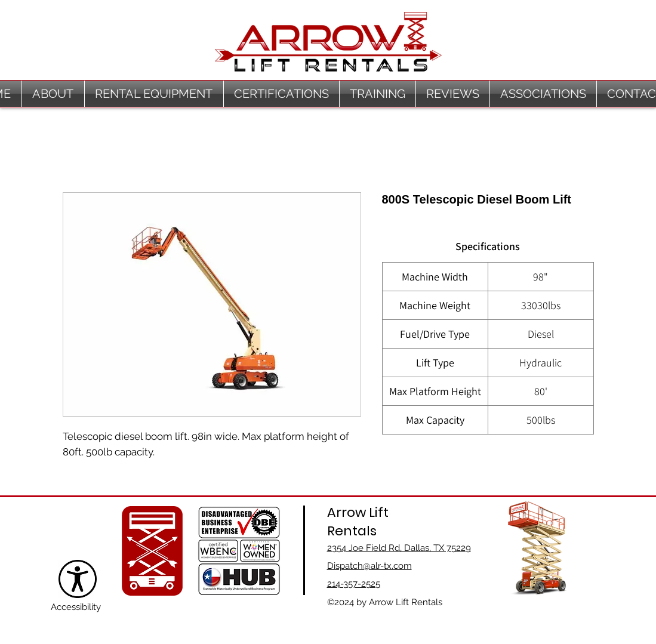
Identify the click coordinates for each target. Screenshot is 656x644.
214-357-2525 (354, 584)
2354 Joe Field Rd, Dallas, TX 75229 (399, 548)
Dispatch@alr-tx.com (369, 566)
